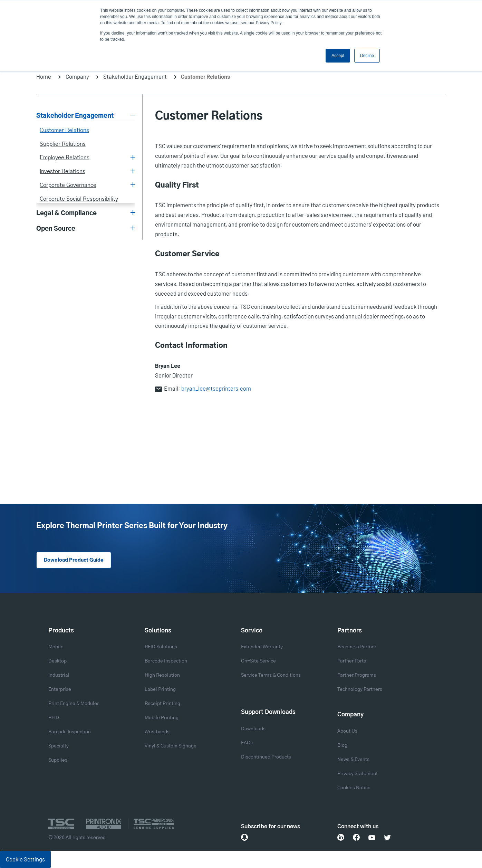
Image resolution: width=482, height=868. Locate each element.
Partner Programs (357, 675)
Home (44, 76)
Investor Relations (62, 171)
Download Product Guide (74, 560)
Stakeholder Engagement (135, 76)
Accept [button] (338, 56)
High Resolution (162, 675)
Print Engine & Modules (74, 704)
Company (77, 76)
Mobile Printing (162, 718)
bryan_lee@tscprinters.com (216, 388)
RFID (54, 718)
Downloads (253, 729)
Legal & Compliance (66, 213)
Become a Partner (357, 647)
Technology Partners (360, 689)
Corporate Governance (68, 185)
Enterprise (60, 689)
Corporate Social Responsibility (79, 199)
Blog (342, 745)
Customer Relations (64, 130)
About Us (347, 731)
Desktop (57, 661)
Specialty (59, 746)
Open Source (56, 229)
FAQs (247, 743)
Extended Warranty (262, 647)
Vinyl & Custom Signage (171, 746)
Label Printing (160, 689)
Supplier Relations (63, 144)
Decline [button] (367, 56)
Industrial (59, 675)
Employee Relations (65, 158)
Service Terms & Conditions (271, 675)
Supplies (58, 760)
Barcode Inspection (70, 732)
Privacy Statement (358, 774)
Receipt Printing (162, 704)
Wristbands (157, 732)
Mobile (56, 647)
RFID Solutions (161, 647)
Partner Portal (353, 661)
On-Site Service (258, 661)
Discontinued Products (266, 757)
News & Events (353, 760)
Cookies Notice (354, 788)
